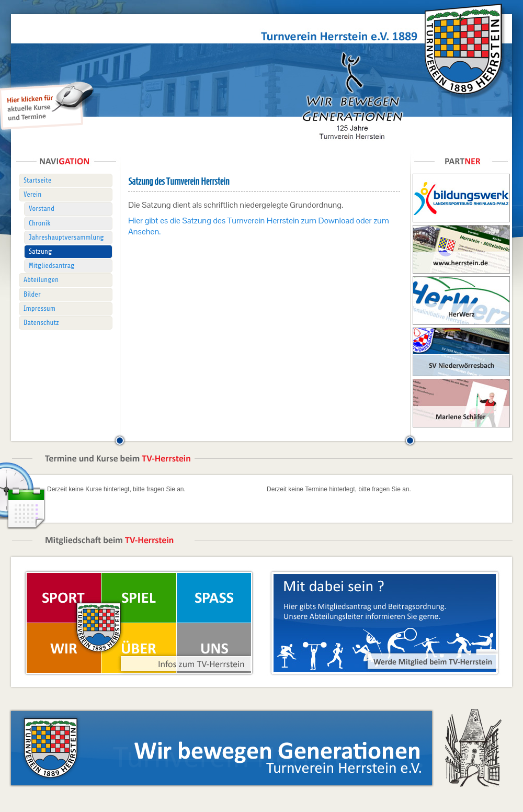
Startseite (37, 180)
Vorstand (42, 208)
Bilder (32, 294)
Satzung (40, 251)
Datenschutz (41, 323)
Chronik (40, 223)
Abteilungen (41, 280)
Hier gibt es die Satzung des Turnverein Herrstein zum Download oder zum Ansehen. (259, 226)
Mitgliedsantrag (52, 266)
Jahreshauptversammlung (66, 237)
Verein (32, 194)
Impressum (39, 308)
